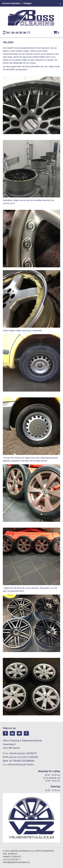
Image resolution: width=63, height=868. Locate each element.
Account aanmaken (11, 3)
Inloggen (27, 3)
